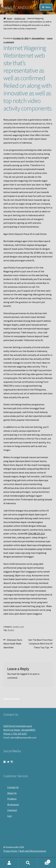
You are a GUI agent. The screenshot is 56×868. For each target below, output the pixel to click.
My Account (13, 804)
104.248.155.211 (36, 534)
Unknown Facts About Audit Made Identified (13, 644)
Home (9, 18)
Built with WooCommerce (33, 851)
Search (28, 863)
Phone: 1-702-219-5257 (15, 734)
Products (12, 799)
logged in (25, 674)
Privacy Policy (10, 851)
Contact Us (13, 787)
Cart (10, 816)
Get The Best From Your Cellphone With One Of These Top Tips (40, 644)
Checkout (12, 810)
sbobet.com (20, 18)
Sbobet (11, 630)
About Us (12, 793)
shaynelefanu (38, 38)
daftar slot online (11, 699)
